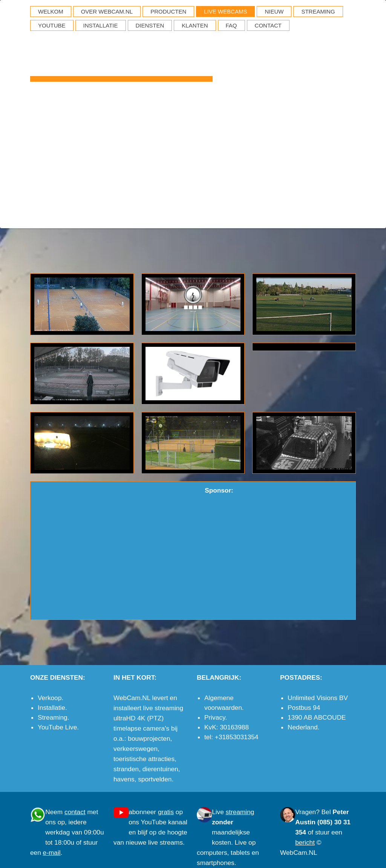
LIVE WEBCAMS (225, 11)
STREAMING (318, 11)
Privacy (215, 717)
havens (124, 779)
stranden (126, 769)
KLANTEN (195, 25)
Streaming (53, 717)
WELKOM (51, 11)
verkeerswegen (136, 749)
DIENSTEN (150, 25)
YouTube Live (57, 727)
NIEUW (274, 11)
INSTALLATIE (101, 25)
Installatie (51, 708)
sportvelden (155, 779)
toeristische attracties (144, 759)
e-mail (347, 217)
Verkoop (50, 698)
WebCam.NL (121, 51)
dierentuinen (160, 769)
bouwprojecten (149, 738)
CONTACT (268, 25)
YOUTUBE (52, 25)
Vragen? (307, 812)
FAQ (231, 25)
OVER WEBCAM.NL (107, 11)
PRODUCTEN (168, 11)
